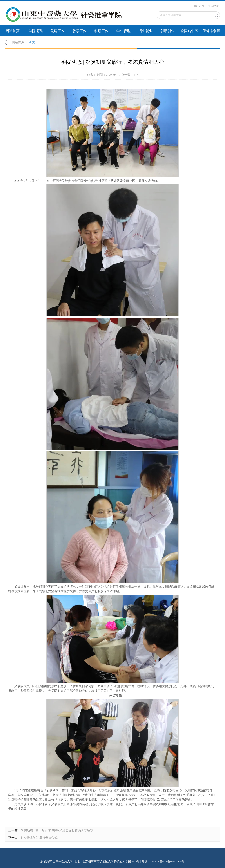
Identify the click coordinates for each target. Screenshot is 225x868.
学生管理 (123, 31)
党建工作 (58, 31)
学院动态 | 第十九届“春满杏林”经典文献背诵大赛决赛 (57, 831)
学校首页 (199, 6)
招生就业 (145, 31)
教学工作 (80, 31)
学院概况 (36, 31)
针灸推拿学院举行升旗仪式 (39, 838)
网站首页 (13, 31)
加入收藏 (213, 6)
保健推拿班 (211, 31)
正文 (32, 42)
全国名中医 (189, 31)
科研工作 (102, 31)
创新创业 (167, 31)
